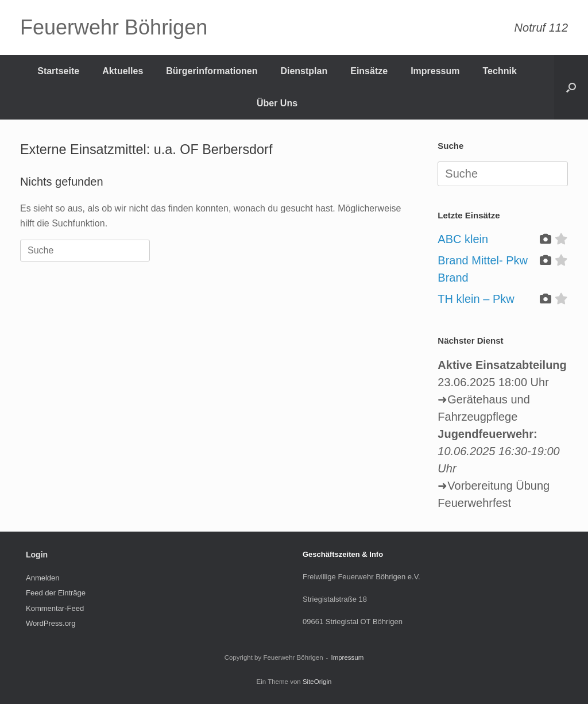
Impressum (435, 71)
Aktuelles (123, 71)
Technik (500, 71)
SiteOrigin (317, 682)
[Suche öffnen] (571, 87)
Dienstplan (304, 71)
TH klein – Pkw (476, 299)
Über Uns (277, 103)
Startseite (58, 71)
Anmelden (43, 578)
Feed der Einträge (56, 593)
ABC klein (463, 239)
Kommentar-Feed (55, 608)
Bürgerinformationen (212, 71)
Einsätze (369, 71)
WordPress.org (51, 623)
